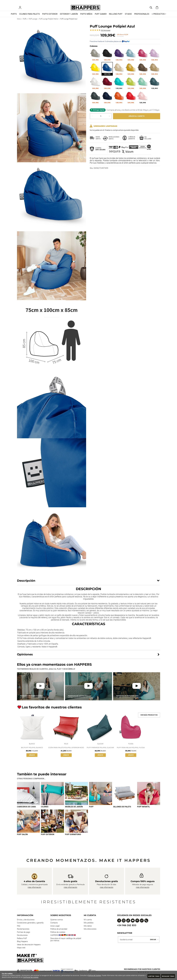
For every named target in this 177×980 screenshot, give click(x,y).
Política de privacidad (59, 929)
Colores (94, 49)
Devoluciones (22, 935)
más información (34, 887)
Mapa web (21, 948)
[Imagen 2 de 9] (52, 797)
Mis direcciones (90, 929)
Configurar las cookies (39, 977)
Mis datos (88, 926)
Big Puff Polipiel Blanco (32, 751)
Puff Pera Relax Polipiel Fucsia (131, 751)
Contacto (54, 923)
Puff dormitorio (73, 839)
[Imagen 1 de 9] (29, 797)
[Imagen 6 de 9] (149, 797)
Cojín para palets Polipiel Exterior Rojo (66, 751)
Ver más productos (149, 718)
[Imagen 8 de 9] (52, 825)
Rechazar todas (167, 976)
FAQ (19, 926)
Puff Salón (22, 839)
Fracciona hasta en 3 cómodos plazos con (110, 45)
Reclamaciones (23, 929)
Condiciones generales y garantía (30, 923)
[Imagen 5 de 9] (125, 797)
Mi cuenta (88, 920)
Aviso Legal (55, 926)
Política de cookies (58, 932)
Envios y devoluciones (26, 920)
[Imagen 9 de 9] (77, 825)
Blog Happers (22, 942)
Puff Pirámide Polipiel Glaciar (100, 751)
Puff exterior (48, 839)
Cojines (45, 811)
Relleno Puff (22, 938)
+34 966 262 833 (127, 925)
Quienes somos (57, 920)
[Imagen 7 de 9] (29, 825)
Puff (91, 811)
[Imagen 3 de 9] (77, 797)
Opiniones (106, 34)
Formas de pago (23, 932)
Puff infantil (143, 811)
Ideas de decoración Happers (29, 945)
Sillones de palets (122, 811)
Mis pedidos (89, 923)
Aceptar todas (149, 976)
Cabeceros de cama (26, 811)
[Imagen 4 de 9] (101, 797)
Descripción (26, 584)
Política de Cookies (94, 975)
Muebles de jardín (74, 811)
